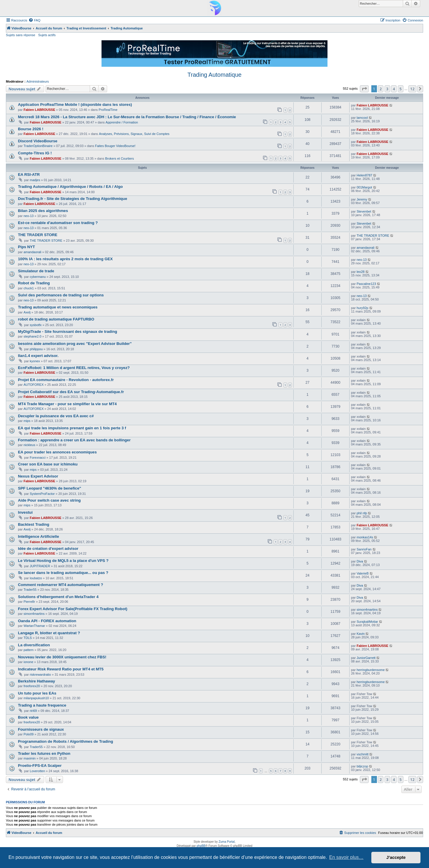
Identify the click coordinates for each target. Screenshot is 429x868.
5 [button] (401, 89)
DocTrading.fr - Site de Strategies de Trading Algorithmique (73, 199)
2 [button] (381, 89)
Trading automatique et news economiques (58, 307)
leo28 (361, 272)
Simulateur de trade (36, 271)
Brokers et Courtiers (119, 158)
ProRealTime (108, 110)
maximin (30, 758)
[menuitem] (34, 20)
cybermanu (38, 277)
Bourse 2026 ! (31, 129)
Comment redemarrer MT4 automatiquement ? (60, 585)
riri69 (33, 711)
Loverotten (37, 771)
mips (27, 421)
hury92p (363, 308)
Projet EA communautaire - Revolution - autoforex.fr (66, 380)
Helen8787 (364, 175)
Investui (25, 512)
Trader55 (30, 590)
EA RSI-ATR (29, 175)
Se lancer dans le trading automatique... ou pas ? (63, 573)
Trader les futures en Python (44, 753)
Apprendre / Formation (122, 122)
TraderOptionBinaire (38, 146)
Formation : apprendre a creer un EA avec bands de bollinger (74, 440)
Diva (360, 561)
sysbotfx (36, 325)
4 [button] (394, 89)
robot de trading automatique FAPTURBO (56, 319)
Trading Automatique (214, 75)
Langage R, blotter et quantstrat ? (49, 633)
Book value (28, 717)
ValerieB (363, 573)
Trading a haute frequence (42, 705)
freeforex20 (32, 686)
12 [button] (412, 89)
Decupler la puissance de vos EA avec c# (56, 416)
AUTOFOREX (34, 385)
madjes (35, 180)
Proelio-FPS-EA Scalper (40, 766)
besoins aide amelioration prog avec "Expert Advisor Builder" (75, 344)
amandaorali (33, 252)
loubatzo (36, 578)
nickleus (29, 445)
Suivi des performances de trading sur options (61, 295)
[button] (364, 89)
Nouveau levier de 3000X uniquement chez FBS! (62, 657)
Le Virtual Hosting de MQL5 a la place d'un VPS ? (63, 561)
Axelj (27, 312)
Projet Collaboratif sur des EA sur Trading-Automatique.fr (71, 392)
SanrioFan (364, 549)
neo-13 (29, 216)
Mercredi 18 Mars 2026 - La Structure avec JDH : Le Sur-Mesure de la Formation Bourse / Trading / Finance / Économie (127, 117)
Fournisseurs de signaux (41, 729)
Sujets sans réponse (21, 35)
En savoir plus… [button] (346, 857)
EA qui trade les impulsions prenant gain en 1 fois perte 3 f (72, 428)
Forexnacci (38, 458)
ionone (28, 662)
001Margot (364, 187)
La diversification (34, 645)
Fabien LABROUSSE (39, 110)
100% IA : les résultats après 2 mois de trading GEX (65, 259)
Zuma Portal (227, 842)
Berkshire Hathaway (36, 681)
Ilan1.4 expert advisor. (38, 356)
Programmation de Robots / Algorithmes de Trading (65, 741)
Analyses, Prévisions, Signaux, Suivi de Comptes (134, 134)
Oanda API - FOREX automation (47, 621)
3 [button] (387, 89)
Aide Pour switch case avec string (49, 500)
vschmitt (363, 754)
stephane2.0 (33, 336)
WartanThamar (34, 626)
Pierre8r (29, 602)
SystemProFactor (42, 494)
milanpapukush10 (36, 698)
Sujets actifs (47, 35)
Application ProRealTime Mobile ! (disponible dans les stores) (75, 105)
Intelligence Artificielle (39, 536)
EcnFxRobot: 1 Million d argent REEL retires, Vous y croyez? (74, 368)
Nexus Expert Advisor (38, 476)
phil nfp (362, 513)
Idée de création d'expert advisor (48, 549)
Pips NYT (26, 247)
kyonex (35, 361)
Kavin (361, 634)
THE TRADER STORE (38, 235)
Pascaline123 (366, 284)
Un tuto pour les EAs (37, 693)
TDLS (28, 638)
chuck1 (29, 288)
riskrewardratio (40, 675)
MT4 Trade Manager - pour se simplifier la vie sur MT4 (67, 404)
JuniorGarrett (366, 658)
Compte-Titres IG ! (35, 153)
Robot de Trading (34, 283)
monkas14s (365, 537)
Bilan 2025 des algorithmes (43, 211)
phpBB (201, 846)
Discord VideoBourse (38, 141)
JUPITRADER (40, 566)
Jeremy (362, 199)
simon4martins (34, 614)
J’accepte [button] (396, 857)
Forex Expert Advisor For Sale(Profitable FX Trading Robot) (73, 609)
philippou (36, 349)
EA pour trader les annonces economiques (57, 452)
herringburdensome (371, 670)
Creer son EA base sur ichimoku (48, 464)
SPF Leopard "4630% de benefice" (50, 488)
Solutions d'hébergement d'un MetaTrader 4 (58, 597)
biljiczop (362, 766)
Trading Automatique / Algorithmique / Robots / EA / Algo (70, 187)
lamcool (362, 118)
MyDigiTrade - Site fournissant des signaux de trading (68, 332)
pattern (29, 650)
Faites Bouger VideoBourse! (115, 146)
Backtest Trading (34, 524)
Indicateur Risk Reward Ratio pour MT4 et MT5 (61, 669)
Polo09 (29, 734)
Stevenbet (364, 211)
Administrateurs (38, 81)
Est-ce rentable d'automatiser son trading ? (58, 223)
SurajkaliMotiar (367, 622)
